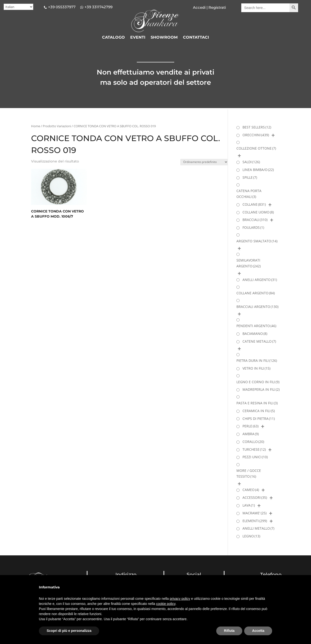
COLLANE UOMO (258, 212)
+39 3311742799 (99, 7)
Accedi (199, 7)
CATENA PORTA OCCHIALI (249, 194)
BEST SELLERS (257, 127)
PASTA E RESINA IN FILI (257, 403)
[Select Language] (18, 7)
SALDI (251, 162)
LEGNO (251, 536)
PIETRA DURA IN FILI (257, 360)
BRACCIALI (255, 220)
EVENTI (138, 38)
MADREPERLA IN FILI (261, 389)
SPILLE (250, 177)
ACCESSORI (255, 497)
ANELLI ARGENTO (260, 280)
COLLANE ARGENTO (256, 293)
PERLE (251, 426)
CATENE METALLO (259, 341)
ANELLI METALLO (258, 528)
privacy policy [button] (180, 599)
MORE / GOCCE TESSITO (249, 473)
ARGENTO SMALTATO (257, 241)
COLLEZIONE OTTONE (256, 148)
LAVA (249, 505)
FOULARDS (253, 227)
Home (36, 126)
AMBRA (251, 434)
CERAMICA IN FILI (259, 411)
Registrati (217, 7)
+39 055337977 (62, 7)
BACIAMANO (255, 334)
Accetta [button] (258, 631)
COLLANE (254, 204)
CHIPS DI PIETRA (259, 419)
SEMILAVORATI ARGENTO (249, 263)
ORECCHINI (256, 135)
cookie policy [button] (166, 604)
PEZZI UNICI (255, 457)
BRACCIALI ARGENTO (257, 307)
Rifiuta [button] (229, 631)
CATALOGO (113, 38)
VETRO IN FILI (256, 368)
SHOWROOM (164, 38)
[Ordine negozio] (204, 162)
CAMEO (251, 490)
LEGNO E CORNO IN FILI (258, 382)
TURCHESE (254, 449)
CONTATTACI (196, 38)
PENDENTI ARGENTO (256, 326)
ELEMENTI (255, 521)
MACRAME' (255, 513)
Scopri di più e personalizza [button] (69, 631)
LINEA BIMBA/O (258, 170)
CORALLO (253, 442)
